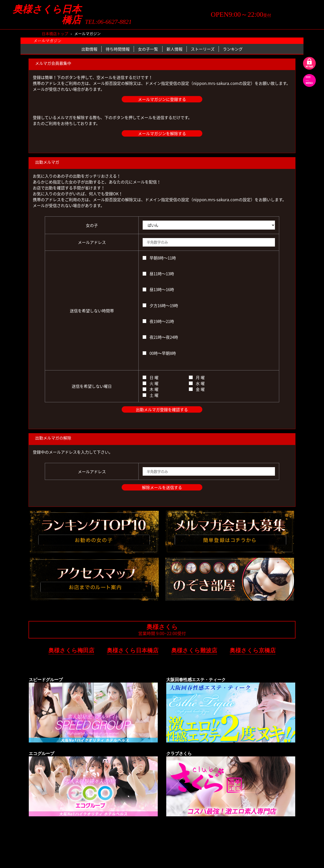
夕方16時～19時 (160, 305)
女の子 (92, 225)
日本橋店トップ (55, 34)
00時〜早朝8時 (159, 353)
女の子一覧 (148, 49)
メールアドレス (92, 242)
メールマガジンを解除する (162, 133)
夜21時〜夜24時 (160, 337)
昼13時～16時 (158, 289)
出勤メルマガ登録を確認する (162, 409)
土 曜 (151, 395)
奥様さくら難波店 (194, 650)
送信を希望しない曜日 (92, 386)
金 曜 (197, 389)
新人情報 (174, 49)
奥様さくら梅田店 (71, 650)
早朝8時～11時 (159, 258)
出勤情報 (89, 49)
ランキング (233, 49)
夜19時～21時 (158, 321)
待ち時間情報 (118, 49)
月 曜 (197, 377)
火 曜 (151, 383)
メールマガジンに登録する (162, 99)
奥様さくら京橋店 (253, 650)
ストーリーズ (203, 49)
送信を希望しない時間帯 (92, 311)
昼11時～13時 (158, 274)
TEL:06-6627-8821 (108, 22)
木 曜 (151, 389)
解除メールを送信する (162, 487)
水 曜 (197, 383)
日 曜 (151, 377)
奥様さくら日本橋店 (47, 15)
